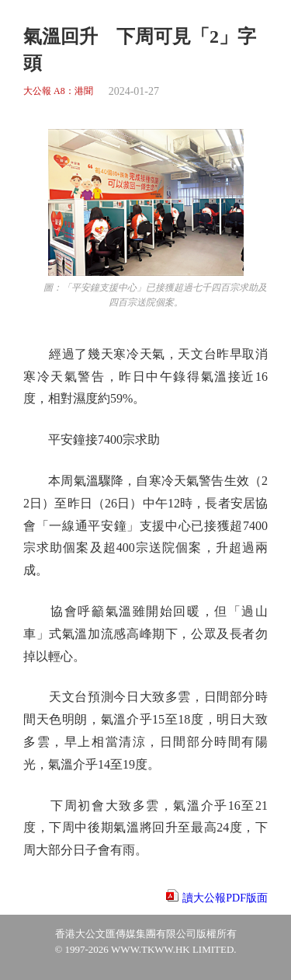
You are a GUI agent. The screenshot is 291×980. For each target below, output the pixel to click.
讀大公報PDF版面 (225, 898)
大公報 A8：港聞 (58, 91)
